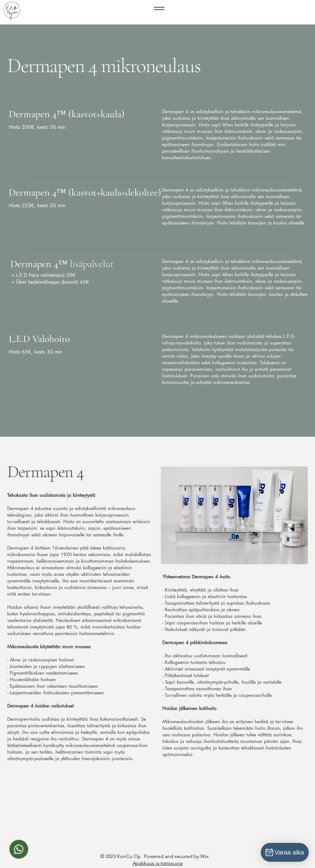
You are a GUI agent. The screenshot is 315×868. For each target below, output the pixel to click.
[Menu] (159, 8)
